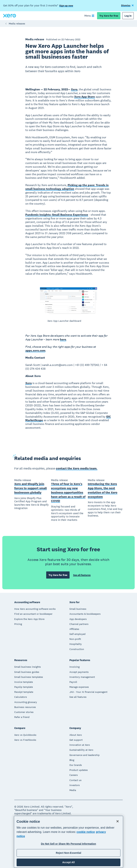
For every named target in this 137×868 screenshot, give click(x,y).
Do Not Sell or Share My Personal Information (69, 844)
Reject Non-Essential (68, 853)
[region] (68, 842)
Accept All (68, 862)
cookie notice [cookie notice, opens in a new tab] (86, 832)
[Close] (118, 821)
